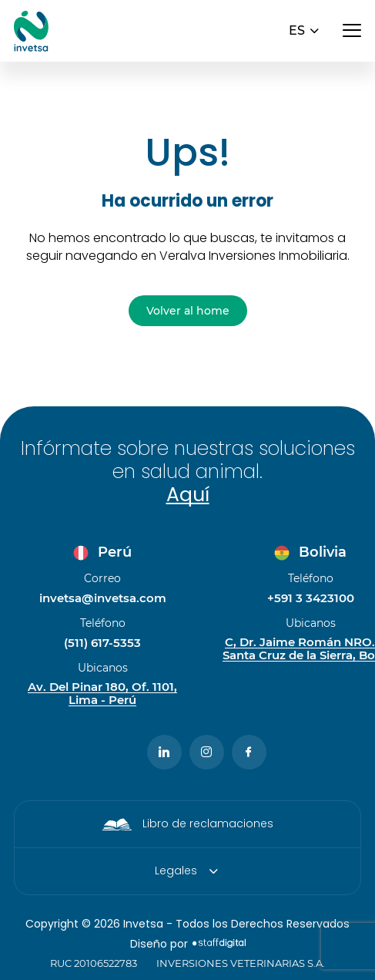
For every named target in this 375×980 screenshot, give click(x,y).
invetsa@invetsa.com (103, 598)
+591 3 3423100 (311, 598)
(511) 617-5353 (102, 643)
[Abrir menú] (352, 31)
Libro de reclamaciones (208, 823)
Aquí (188, 495)
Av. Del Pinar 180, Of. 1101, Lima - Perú (102, 694)
